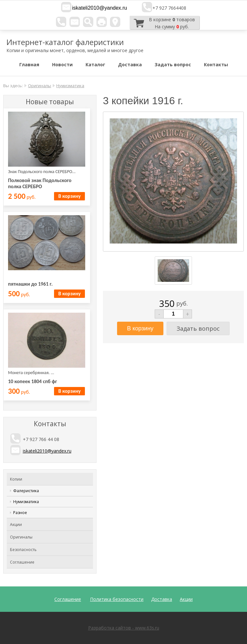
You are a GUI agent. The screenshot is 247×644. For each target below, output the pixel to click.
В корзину (69, 196)
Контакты (216, 64)
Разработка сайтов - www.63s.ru (124, 628)
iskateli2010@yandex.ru (100, 8)
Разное (20, 513)
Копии (16, 479)
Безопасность (23, 550)
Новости (62, 64)
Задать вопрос (173, 64)
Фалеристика (26, 491)
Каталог (95, 64)
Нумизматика (70, 86)
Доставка (130, 64)
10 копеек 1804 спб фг (32, 381)
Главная (29, 64)
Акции (16, 524)
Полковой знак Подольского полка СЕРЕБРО (40, 183)
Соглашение (22, 562)
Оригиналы (40, 86)
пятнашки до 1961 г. (30, 284)
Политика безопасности (117, 599)
